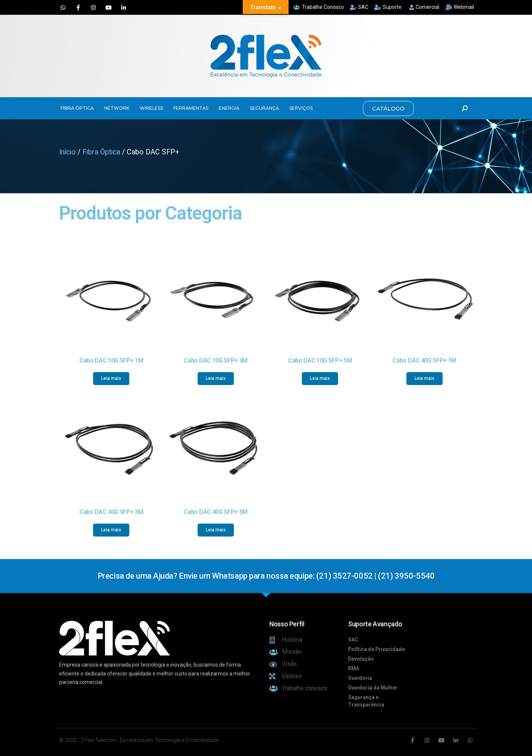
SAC (353, 640)
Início (67, 152)
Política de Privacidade (376, 649)
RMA (354, 668)
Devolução (361, 659)
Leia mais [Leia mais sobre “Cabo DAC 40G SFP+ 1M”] (424, 378)
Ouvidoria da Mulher (373, 688)
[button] (388, 108)
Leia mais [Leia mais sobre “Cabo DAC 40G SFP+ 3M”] (111, 530)
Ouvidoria (360, 678)
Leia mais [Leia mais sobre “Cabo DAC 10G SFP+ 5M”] (320, 378)
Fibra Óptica (101, 152)
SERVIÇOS (301, 108)
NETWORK (117, 108)
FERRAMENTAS (191, 108)
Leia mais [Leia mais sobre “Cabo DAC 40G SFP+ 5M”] (216, 530)
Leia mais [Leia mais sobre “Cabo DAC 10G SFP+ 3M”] (216, 378)
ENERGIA (229, 108)
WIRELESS (151, 108)
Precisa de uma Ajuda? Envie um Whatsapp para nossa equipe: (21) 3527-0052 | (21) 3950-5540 (266, 576)
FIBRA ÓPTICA (77, 108)
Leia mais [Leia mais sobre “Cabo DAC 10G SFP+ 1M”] (111, 378)
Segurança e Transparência (366, 701)
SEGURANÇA (264, 108)
